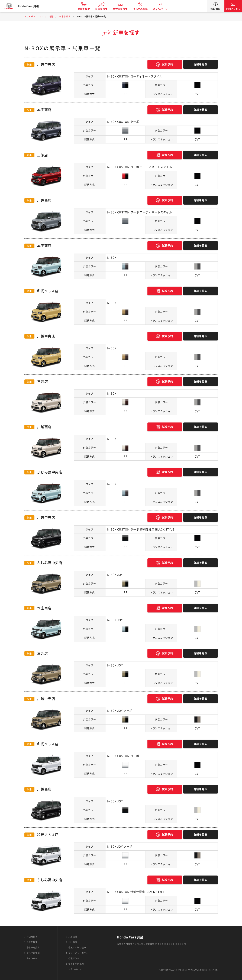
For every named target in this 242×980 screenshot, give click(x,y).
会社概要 (73, 942)
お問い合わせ (233, 9)
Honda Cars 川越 (31, 6)
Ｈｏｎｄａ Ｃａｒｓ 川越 (39, 17)
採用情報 (215, 9)
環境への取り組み (77, 948)
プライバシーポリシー (79, 953)
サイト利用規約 (76, 964)
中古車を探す (123, 9)
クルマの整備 (143, 9)
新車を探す (104, 9)
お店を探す (87, 9)
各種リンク (74, 958)
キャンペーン (163, 9)
